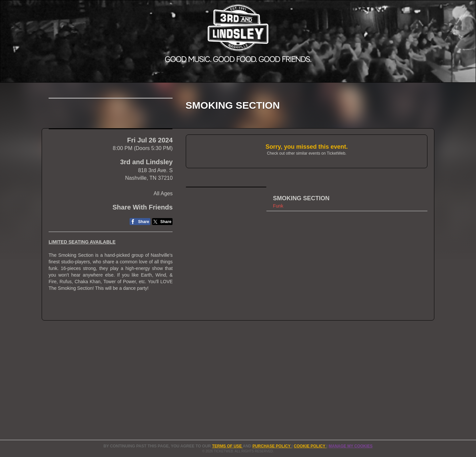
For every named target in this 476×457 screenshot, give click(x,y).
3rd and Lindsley (146, 213)
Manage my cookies (351, 446)
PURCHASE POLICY (272, 446)
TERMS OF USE (227, 446)
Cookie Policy (310, 446)
